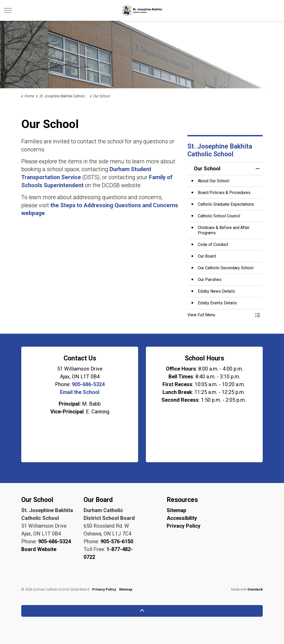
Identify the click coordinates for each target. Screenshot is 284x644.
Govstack (255, 589)
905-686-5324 (88, 384)
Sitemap (176, 510)
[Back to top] (142, 611)
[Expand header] (8, 10)
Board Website (39, 549)
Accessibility (182, 518)
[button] (220, 315)
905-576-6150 (117, 541)
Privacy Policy (184, 526)
